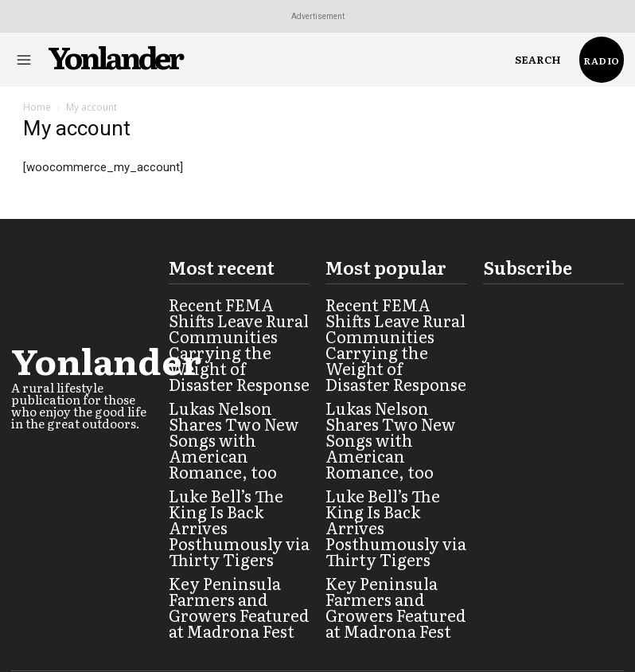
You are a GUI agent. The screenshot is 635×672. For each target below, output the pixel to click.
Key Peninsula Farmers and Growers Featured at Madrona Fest (236, 508)
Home (37, 107)
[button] (538, 60)
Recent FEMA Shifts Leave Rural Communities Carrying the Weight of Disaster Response (234, 325)
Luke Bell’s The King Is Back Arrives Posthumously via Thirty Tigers (237, 449)
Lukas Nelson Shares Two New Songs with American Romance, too (235, 390)
